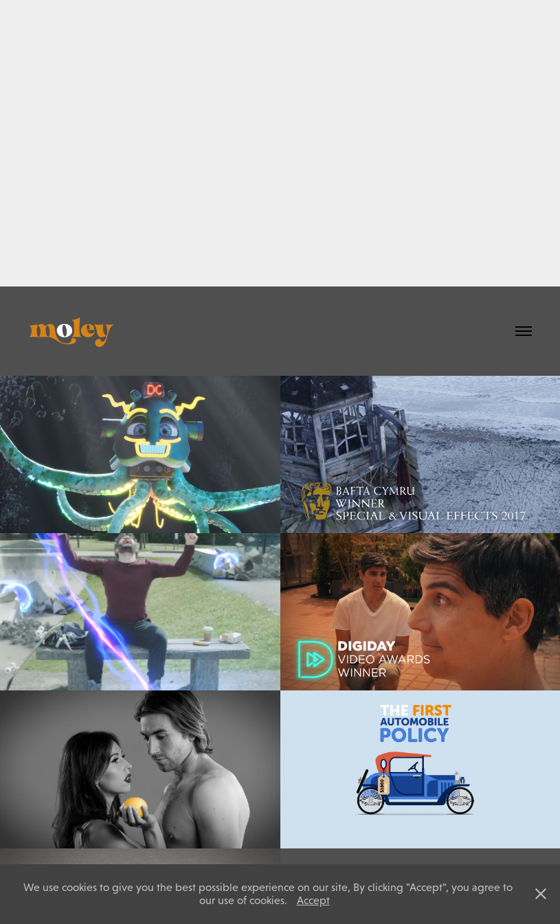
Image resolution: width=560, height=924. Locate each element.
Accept (313, 900)
